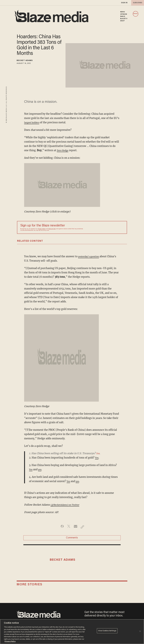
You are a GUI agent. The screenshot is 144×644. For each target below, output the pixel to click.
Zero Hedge (64, 150)
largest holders (33, 122)
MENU (135, 14)
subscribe (137, 3)
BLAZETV (124, 19)
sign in (124, 3)
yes (41, 469)
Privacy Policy (42, 229)
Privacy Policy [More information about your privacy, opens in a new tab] (10, 641)
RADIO (123, 16)
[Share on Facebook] (60, 527)
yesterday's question (90, 256)
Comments (72, 539)
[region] (72, 632)
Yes (98, 453)
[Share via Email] (76, 527)
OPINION (124, 14)
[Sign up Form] (107, 227)
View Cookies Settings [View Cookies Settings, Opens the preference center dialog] (107, 631)
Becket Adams (27, 61)
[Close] (140, 631)
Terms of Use (52, 229)
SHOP (122, 21)
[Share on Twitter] (68, 527)
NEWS (122, 12)
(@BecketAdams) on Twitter (68, 505)
